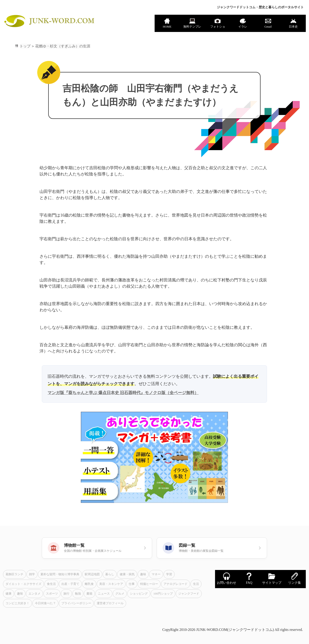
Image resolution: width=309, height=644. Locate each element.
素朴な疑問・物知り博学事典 (60, 574)
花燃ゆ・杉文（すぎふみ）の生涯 (63, 46)
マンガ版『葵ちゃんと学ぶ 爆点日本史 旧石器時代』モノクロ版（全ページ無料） (123, 393)
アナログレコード (176, 584)
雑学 (32, 574)
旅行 (66, 594)
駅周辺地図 (92, 574)
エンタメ (34, 594)
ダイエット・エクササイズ (23, 584)
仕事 (132, 584)
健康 (9, 594)
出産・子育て (70, 584)
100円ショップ (163, 594)
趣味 (143, 574)
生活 (196, 584)
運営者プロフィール (110, 603)
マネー (156, 574)
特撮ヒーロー (149, 584)
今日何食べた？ (45, 603)
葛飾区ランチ (14, 574)
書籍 (89, 594)
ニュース (104, 594)
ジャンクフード (189, 594)
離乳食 (89, 584)
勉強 (78, 594)
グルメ (120, 594)
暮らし (110, 574)
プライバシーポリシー (76, 603)
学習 (169, 574)
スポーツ (52, 594)
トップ (25, 46)
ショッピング (139, 594)
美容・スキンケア (111, 584)
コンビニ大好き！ (17, 603)
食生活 (51, 584)
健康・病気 (127, 574)
